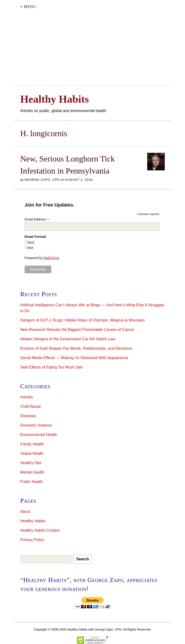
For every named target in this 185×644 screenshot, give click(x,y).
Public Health (32, 482)
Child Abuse (30, 406)
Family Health (32, 444)
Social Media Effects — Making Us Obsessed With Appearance (74, 358)
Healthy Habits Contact (40, 530)
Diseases (28, 416)
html (31, 242)
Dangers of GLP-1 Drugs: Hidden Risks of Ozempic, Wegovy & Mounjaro (83, 320)
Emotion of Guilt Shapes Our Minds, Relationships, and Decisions (76, 348)
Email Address (37, 219)
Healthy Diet (31, 463)
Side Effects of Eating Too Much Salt (51, 367)
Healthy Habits (33, 521)
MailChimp (51, 258)
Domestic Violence (36, 425)
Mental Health (32, 472)
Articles (26, 397)
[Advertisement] (92, 49)
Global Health (32, 453)
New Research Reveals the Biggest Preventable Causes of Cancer (77, 330)
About (25, 512)
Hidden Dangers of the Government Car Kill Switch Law (68, 339)
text (30, 248)
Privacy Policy (32, 540)
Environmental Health (39, 435)
